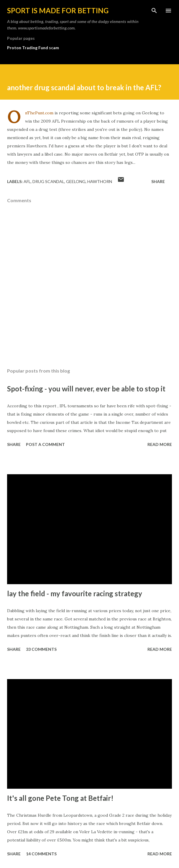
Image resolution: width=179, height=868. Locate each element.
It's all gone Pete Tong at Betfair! (60, 798)
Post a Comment (45, 444)
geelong (76, 181)
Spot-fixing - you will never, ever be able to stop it (86, 389)
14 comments (41, 854)
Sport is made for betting (58, 10)
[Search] (154, 11)
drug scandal (48, 181)
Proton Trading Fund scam (33, 48)
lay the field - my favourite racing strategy (75, 593)
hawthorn (100, 181)
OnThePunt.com (39, 113)
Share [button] (158, 181)
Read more (160, 444)
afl (27, 181)
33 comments (41, 649)
